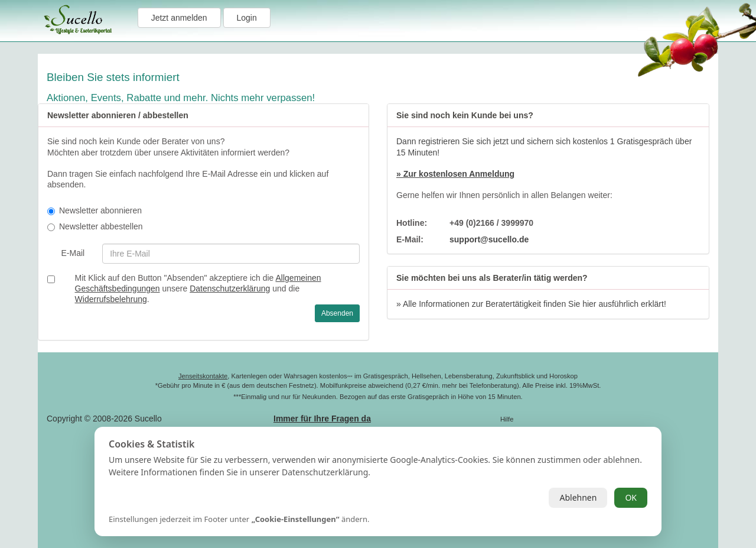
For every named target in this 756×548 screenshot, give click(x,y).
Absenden (337, 313)
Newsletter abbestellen (95, 226)
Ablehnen (578, 497)
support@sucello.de (489, 239)
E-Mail (73, 253)
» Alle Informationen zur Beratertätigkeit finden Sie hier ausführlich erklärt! (531, 304)
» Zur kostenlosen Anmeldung (455, 174)
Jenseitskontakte (203, 376)
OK (631, 497)
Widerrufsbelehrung (111, 299)
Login (247, 18)
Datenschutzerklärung (230, 288)
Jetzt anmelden (179, 18)
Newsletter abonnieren (94, 210)
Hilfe (507, 419)
